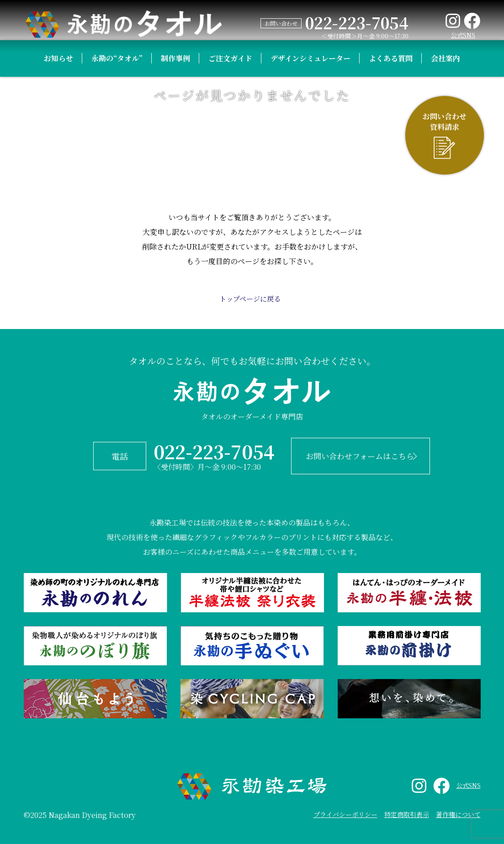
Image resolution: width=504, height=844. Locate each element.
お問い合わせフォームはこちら (351, 453)
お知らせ (58, 173)
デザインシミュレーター (310, 173)
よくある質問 (391, 173)
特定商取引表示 (407, 808)
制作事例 (175, 173)
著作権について (458, 808)
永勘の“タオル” (117, 173)
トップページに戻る (250, 299)
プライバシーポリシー (345, 808)
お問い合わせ (279, 23)
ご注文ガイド (230, 173)
